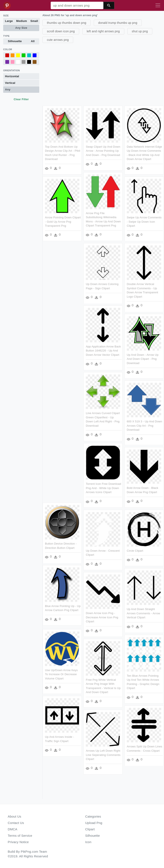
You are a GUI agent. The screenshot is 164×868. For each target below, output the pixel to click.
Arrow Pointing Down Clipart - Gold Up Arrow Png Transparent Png (63, 222)
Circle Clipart (135, 551)
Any (8, 89)
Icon (88, 842)
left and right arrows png (103, 31)
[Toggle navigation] (158, 6)
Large (9, 21)
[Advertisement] (103, 74)
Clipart (90, 829)
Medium (22, 21)
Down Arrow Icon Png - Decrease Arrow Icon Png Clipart (102, 618)
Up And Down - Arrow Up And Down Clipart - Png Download (143, 359)
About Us (15, 816)
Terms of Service (20, 836)
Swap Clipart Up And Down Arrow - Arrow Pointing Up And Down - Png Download (103, 151)
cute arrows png (58, 40)
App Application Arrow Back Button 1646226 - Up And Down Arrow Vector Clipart (104, 351)
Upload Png (94, 823)
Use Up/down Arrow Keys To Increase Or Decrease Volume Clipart (61, 674)
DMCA (13, 829)
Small (34, 21)
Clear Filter (21, 99)
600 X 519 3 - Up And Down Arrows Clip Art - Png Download (145, 426)
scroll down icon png (61, 31)
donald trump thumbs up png (118, 23)
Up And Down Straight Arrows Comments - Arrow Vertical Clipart (144, 614)
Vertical (10, 83)
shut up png (140, 31)
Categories (93, 816)
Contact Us (16, 823)
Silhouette (15, 41)
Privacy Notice (18, 842)
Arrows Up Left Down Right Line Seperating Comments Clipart (103, 755)
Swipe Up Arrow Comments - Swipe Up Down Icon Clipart (144, 222)
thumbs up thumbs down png (67, 23)
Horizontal (12, 76)
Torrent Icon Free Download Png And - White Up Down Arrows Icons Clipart (104, 488)
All (33, 41)
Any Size (21, 28)
